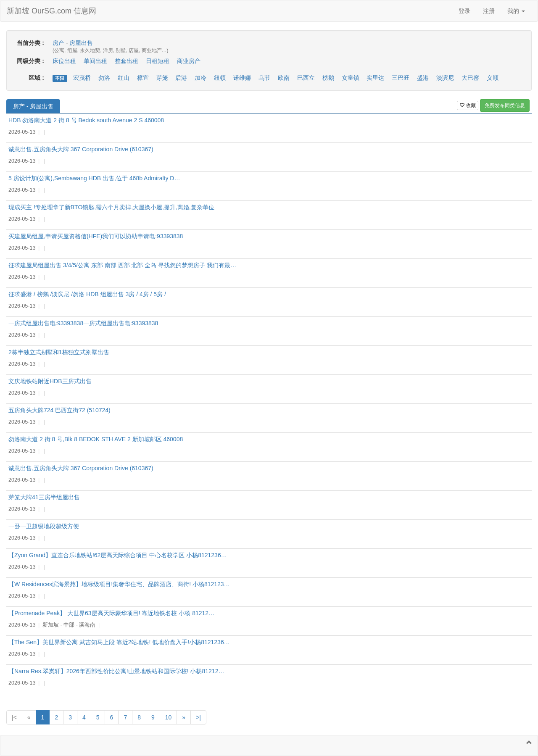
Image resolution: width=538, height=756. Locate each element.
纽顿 (220, 78)
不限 (60, 78)
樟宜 (143, 78)
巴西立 (306, 78)
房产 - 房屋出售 (33, 106)
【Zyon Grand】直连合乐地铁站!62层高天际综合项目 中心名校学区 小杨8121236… (118, 555)
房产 (58, 43)
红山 (124, 78)
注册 (489, 11)
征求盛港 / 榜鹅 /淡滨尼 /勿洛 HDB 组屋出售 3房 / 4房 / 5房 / (87, 294)
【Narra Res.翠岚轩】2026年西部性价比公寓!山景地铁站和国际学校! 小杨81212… (116, 671)
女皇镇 (351, 78)
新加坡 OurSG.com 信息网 (51, 11)
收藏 (468, 105)
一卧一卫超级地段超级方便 (44, 526)
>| (198, 717)
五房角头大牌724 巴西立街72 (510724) (59, 410)
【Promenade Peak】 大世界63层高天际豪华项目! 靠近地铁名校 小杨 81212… (111, 613)
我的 (516, 11)
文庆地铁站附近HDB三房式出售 (50, 381)
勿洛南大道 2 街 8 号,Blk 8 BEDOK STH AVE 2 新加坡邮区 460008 (96, 439)
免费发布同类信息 (505, 105)
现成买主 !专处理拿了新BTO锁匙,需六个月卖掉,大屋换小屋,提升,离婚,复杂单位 (111, 207)
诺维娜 (242, 78)
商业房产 (189, 61)
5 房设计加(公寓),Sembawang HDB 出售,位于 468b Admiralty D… (94, 178)
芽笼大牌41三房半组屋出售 (44, 497)
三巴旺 (401, 78)
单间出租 (95, 61)
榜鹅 (328, 78)
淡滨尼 (445, 78)
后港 (181, 78)
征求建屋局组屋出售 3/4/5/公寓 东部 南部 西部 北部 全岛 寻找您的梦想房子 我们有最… (122, 265)
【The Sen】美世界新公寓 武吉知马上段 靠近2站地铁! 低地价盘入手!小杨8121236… (119, 642)
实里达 (375, 78)
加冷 (200, 78)
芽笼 (162, 78)
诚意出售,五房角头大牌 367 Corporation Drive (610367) (81, 149)
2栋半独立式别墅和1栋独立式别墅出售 (59, 352)
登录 (464, 11)
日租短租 (158, 61)
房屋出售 (81, 43)
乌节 (264, 78)
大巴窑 (470, 78)
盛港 (423, 78)
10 (169, 717)
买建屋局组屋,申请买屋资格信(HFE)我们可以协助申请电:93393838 (96, 236)
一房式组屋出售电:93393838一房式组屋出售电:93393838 (83, 323)
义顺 (493, 78)
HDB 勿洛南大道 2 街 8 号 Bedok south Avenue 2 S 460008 (86, 120)
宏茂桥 (82, 78)
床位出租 (64, 61)
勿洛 (104, 78)
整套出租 (127, 61)
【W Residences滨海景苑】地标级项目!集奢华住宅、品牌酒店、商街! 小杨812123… (119, 584)
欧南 (284, 78)
